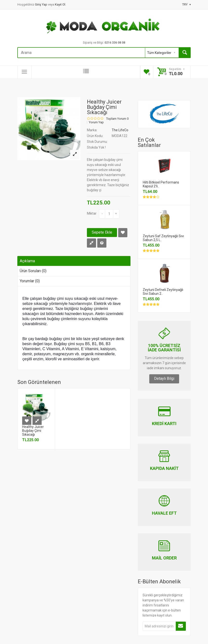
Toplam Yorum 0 (117, 119)
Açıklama (27, 261)
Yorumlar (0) (30, 281)
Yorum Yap (96, 122)
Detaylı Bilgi (164, 378)
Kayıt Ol (60, 4)
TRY (186, 4)
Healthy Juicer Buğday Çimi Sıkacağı (33, 431)
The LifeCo (120, 130)
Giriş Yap (41, 4)
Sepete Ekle (102, 232)
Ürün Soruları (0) (33, 271)
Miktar (92, 213)
